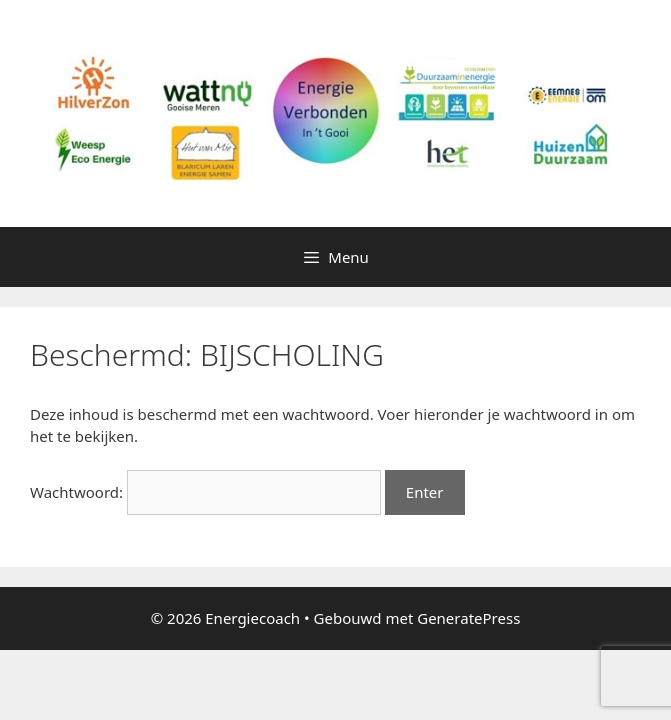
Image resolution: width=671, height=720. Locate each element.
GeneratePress (468, 618)
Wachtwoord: (205, 492)
